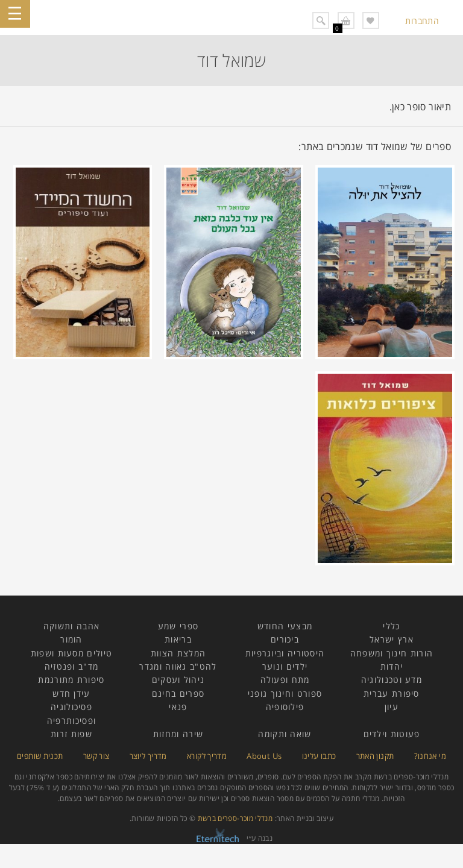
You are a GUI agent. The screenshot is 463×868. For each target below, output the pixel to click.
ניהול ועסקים (178, 680)
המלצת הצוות (178, 653)
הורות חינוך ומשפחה (392, 653)
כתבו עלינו (319, 756)
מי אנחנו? (430, 756)
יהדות (392, 666)
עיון (392, 707)
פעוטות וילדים (392, 734)
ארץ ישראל (392, 639)
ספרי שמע (178, 626)
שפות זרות (71, 734)
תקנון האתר (375, 756)
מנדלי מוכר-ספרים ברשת (235, 818)
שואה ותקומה (285, 734)
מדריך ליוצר (148, 756)
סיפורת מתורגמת (71, 680)
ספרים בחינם (178, 693)
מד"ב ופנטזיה (72, 666)
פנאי (178, 707)
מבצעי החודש (285, 626)
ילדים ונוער (285, 666)
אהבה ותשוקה (71, 626)
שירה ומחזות (178, 734)
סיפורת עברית (392, 693)
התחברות (422, 21)
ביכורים (285, 639)
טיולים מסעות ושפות (71, 653)
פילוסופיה (285, 707)
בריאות (178, 639)
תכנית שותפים (40, 756)
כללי (391, 626)
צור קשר (96, 756)
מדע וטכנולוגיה (392, 680)
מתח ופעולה (285, 680)
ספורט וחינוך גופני (285, 693)
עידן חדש (71, 693)
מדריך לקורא (207, 756)
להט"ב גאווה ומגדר (178, 666)
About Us (264, 756)
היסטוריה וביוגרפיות (285, 653)
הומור (71, 639)
